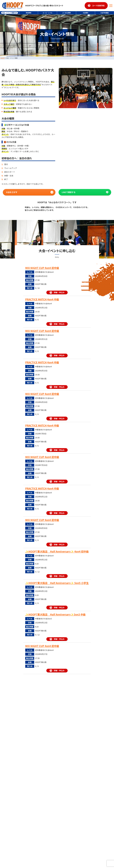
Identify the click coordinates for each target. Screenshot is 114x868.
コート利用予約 (98, 6)
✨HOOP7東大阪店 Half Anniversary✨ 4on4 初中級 (57, 551)
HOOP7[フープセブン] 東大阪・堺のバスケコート (33, 6)
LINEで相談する (69, 192)
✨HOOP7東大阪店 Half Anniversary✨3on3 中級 (55, 614)
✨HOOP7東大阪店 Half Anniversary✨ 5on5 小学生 (57, 583)
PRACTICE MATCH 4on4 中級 (42, 299)
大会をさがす (12, 192)
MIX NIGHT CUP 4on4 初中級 (42, 268)
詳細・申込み (59, 292)
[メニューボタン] (111, 6)
